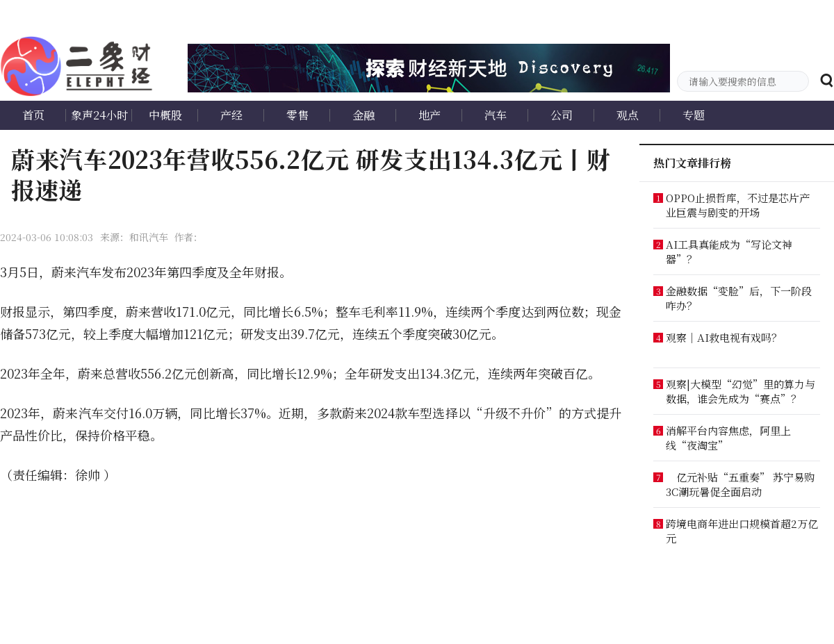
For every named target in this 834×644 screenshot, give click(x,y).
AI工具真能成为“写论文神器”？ (729, 251)
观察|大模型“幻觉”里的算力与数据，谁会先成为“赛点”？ (741, 391)
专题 (694, 115)
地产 (430, 115)
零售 (297, 115)
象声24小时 (99, 115)
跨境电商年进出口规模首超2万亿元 (742, 531)
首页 (33, 115)
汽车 (496, 115)
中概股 (165, 115)
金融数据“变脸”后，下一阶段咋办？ (739, 298)
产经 (231, 115)
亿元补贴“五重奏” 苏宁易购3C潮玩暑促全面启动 (740, 484)
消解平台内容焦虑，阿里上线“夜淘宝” (728, 438)
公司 (562, 115)
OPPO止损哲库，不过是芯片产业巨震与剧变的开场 (738, 205)
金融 (363, 115)
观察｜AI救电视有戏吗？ (724, 337)
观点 (628, 115)
